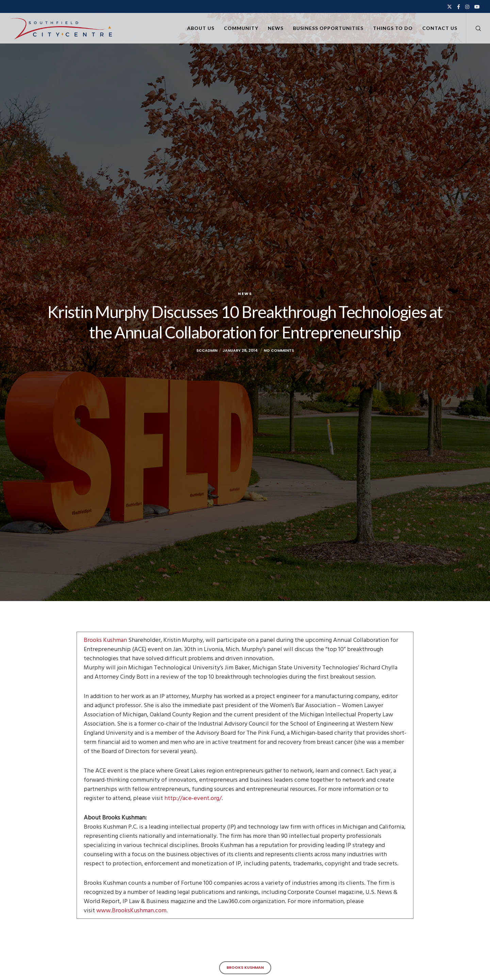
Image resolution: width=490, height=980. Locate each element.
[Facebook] (459, 7)
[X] (450, 7)
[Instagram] (467, 7)
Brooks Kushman (106, 640)
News (245, 294)
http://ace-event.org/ (193, 798)
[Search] (474, 28)
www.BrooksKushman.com (131, 910)
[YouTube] (477, 7)
